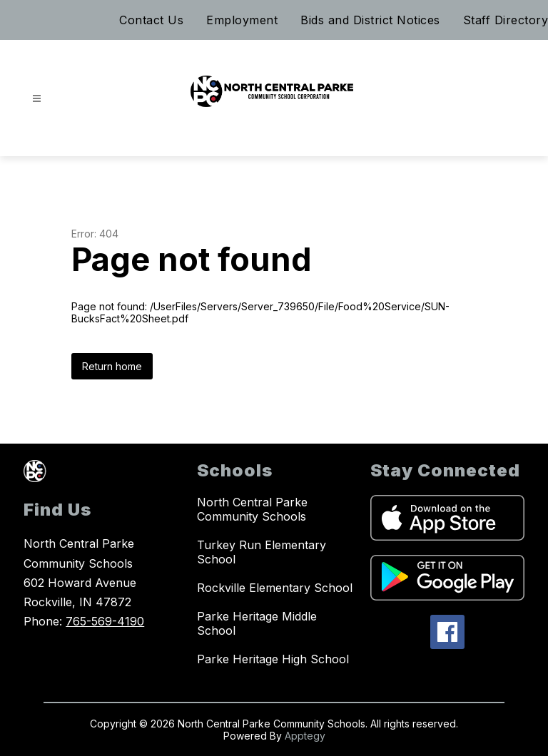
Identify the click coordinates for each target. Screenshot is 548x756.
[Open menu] (37, 99)
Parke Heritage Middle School (257, 623)
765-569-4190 (105, 621)
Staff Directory (506, 20)
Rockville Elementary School (275, 588)
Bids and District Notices (370, 20)
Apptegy (305, 736)
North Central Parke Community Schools (252, 509)
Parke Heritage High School (273, 659)
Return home (112, 366)
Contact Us (151, 20)
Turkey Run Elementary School (262, 552)
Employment (242, 20)
